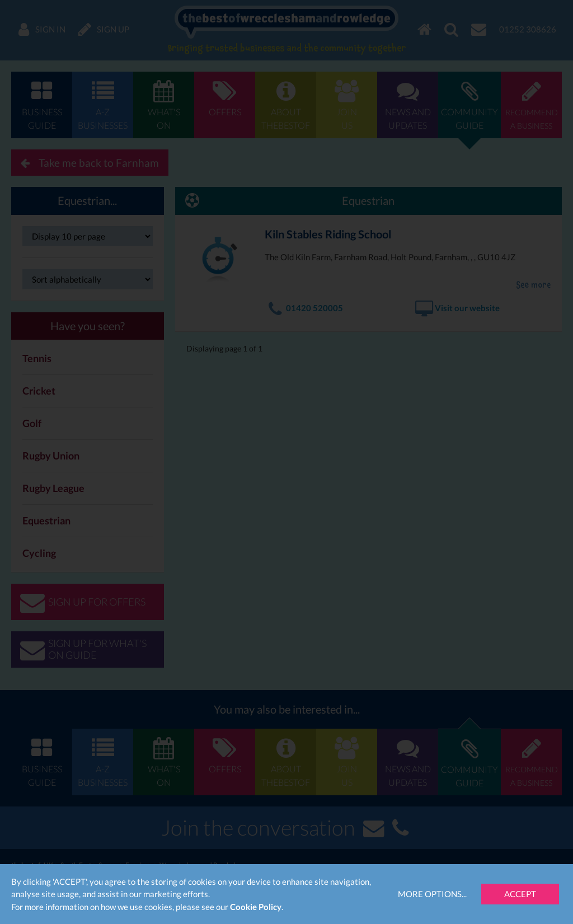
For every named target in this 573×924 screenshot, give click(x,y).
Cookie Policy (256, 907)
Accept (520, 894)
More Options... (432, 894)
